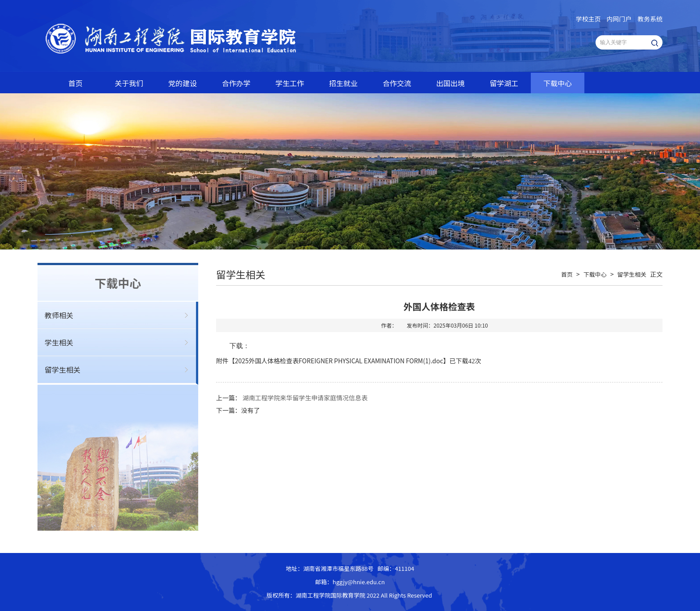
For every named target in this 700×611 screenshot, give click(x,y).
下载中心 (558, 83)
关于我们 (129, 83)
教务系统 (650, 19)
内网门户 (619, 19)
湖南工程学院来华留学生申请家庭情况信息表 (305, 398)
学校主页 (588, 19)
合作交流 (397, 83)
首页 (75, 83)
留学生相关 (62, 370)
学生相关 (59, 342)
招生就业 (343, 83)
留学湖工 (504, 83)
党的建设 (183, 83)
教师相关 (59, 315)
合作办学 (236, 83)
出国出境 (450, 83)
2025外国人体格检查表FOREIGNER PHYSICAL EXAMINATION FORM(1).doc (339, 361)
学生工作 (290, 83)
